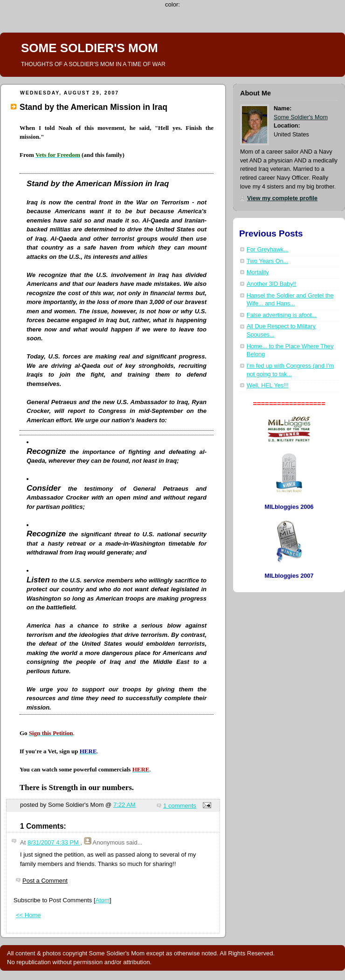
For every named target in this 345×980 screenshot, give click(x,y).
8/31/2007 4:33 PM (54, 842)
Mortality (258, 272)
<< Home (28, 915)
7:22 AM (124, 805)
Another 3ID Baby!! (272, 284)
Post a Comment (45, 881)
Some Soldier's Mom (301, 117)
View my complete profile (282, 198)
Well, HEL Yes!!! (268, 385)
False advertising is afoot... (282, 315)
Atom (103, 900)
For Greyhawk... (268, 250)
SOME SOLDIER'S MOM (90, 48)
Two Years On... (267, 261)
